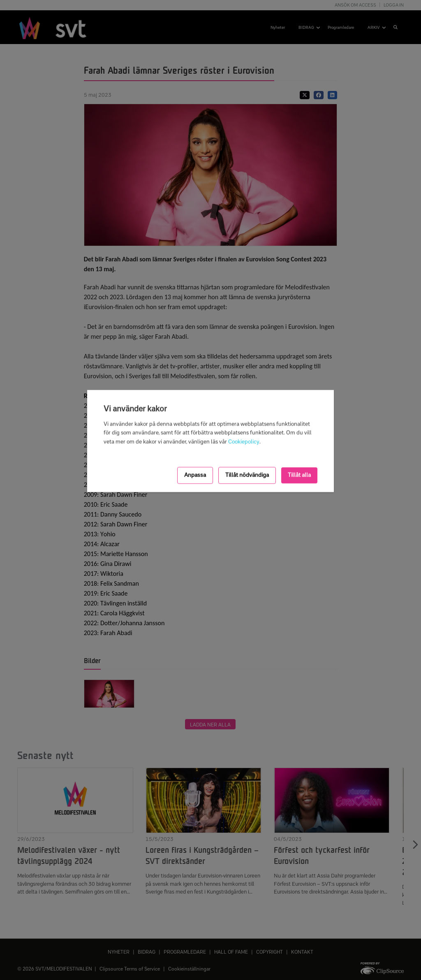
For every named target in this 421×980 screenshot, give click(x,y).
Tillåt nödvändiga (247, 475)
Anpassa (195, 475)
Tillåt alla (299, 475)
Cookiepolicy (244, 442)
